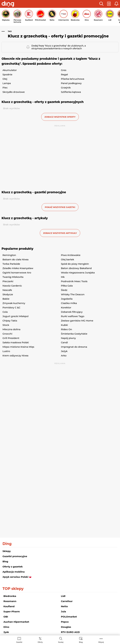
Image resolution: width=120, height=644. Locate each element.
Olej (5, 79)
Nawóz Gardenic (12, 286)
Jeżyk (64, 351)
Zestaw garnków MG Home (77, 321)
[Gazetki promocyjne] (19, 640)
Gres (64, 70)
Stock (6, 325)
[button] (101, 4)
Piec (5, 88)
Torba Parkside (11, 264)
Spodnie (7, 74)
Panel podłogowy (71, 83)
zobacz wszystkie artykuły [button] (60, 233)
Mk (63, 277)
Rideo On (66, 329)
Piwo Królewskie (71, 255)
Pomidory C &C (11, 307)
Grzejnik (66, 88)
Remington (9, 255)
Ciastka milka (69, 303)
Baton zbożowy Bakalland (76, 268)
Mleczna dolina (11, 329)
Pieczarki (8, 281)
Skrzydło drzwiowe (14, 92)
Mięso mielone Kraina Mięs (18, 347)
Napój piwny (68, 338)
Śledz (64, 290)
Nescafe (7, 290)
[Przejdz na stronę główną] (8, 4)
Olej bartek (67, 259)
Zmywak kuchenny (14, 303)
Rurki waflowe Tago (73, 316)
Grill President (11, 338)
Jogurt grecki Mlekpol (16, 316)
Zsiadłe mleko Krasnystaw (18, 268)
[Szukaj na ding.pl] (61, 640)
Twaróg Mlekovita (13, 277)
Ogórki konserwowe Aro (17, 273)
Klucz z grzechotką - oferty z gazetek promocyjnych (43, 102)
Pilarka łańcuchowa (73, 79)
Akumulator (10, 70)
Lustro (6, 351)
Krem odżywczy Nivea (15, 356)
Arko (64, 356)
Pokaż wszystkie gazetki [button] (60, 207)
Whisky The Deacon (73, 294)
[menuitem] (19, 640)
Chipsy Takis (10, 321)
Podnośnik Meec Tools (74, 281)
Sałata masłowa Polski (16, 342)
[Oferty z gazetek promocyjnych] (40, 640)
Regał (64, 74)
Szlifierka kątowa (71, 92)
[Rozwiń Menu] (101, 640)
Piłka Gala (67, 286)
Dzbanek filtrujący (72, 312)
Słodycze (8, 294)
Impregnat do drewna (74, 347)
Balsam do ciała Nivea (15, 259)
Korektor (66, 307)
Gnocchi (7, 334)
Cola (5, 312)
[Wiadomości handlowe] (81, 640)
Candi (64, 342)
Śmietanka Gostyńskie (74, 334)
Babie (6, 299)
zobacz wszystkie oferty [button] (60, 117)
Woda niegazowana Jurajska (78, 273)
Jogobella (67, 299)
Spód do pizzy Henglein (75, 264)
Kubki (64, 325)
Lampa (7, 83)
